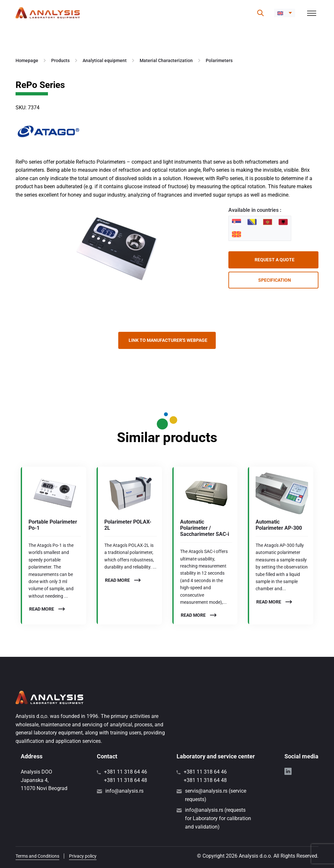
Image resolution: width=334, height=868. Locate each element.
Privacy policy (83, 856)
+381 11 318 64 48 (126, 780)
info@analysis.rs (124, 791)
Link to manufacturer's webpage (168, 340)
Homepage (27, 60)
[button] (285, 13)
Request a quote (275, 260)
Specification (275, 280)
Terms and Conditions (37, 856)
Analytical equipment (105, 60)
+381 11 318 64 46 (126, 772)
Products (60, 60)
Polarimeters (219, 60)
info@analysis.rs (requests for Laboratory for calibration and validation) (218, 818)
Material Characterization (166, 60)
